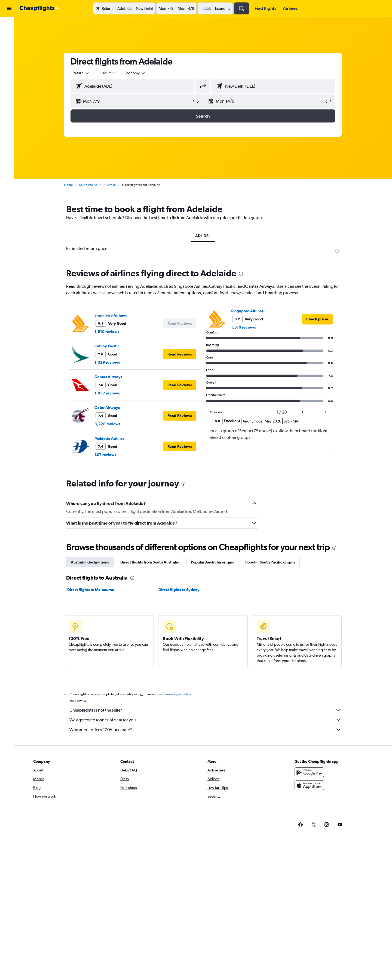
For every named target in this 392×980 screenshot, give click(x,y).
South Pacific (91, 185)
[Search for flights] (9, 25)
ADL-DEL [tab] (206, 236)
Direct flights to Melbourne (93, 590)
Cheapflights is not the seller (208, 710)
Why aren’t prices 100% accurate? (208, 730)
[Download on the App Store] (314, 785)
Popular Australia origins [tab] (215, 562)
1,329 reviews (110, 362)
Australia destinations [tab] (93, 562)
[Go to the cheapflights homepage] (40, 8)
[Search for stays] (9, 36)
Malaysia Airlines (112, 438)
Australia (112, 185)
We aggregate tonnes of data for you (208, 720)
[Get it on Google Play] (314, 772)
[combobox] (84, 73)
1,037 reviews (110, 393)
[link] (320, 319)
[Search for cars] (9, 48)
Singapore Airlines (113, 315)
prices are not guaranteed (177, 694)
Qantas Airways (111, 377)
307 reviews (108, 455)
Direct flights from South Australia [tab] (153, 562)
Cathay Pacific (110, 346)
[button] (9, 8)
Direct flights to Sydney (181, 590)
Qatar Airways (110, 408)
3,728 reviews (110, 424)
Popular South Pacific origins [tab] (273, 562)
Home (71, 185)
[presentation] (340, 251)
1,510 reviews (110, 332)
